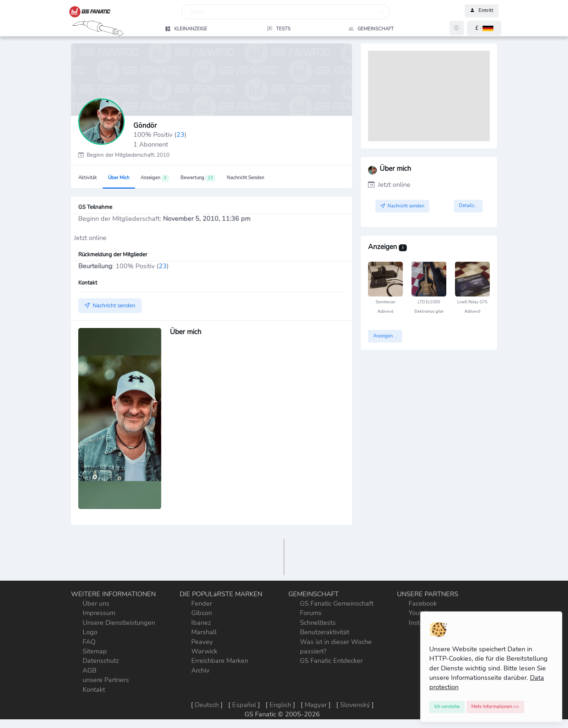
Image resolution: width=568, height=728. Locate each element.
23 (180, 135)
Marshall (204, 632)
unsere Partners (106, 680)
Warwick (204, 651)
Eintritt (482, 11)
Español (244, 705)
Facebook (423, 603)
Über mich (119, 178)
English (280, 705)
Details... (468, 206)
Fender (202, 603)
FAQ (89, 642)
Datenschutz (101, 661)
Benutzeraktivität (325, 632)
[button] (484, 28)
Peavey (202, 642)
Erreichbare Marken (220, 661)
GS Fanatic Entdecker (331, 661)
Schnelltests (318, 623)
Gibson (202, 613)
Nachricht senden (245, 178)
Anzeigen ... (385, 336)
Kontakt (94, 690)
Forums (311, 613)
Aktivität (87, 178)
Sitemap (95, 651)
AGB (89, 670)
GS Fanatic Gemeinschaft (337, 603)
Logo (90, 632)
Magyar (316, 705)
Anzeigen (155, 178)
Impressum (99, 613)
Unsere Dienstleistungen (119, 623)
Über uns (96, 603)
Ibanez (201, 623)
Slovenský (355, 705)
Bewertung (198, 178)
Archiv (200, 670)
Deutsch (207, 705)
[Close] (447, 707)
